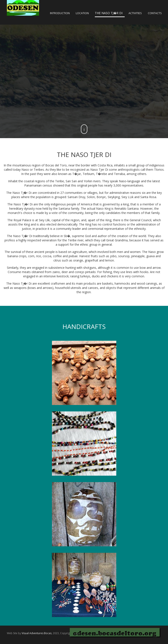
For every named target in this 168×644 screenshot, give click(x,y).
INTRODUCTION (60, 13)
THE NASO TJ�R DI (109, 13)
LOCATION (82, 13)
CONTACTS (155, 13)
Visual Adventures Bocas (37, 633)
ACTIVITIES (135, 13)
